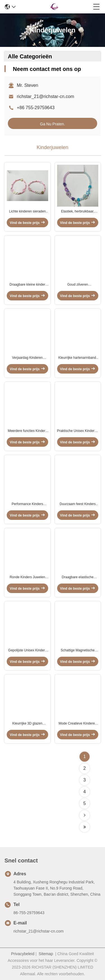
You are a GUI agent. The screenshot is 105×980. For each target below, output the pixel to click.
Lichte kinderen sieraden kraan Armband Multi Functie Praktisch (27, 212)
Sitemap (46, 954)
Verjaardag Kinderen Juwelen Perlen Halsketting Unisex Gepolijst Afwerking (27, 358)
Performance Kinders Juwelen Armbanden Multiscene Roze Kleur (27, 504)
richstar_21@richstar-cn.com (46, 96)
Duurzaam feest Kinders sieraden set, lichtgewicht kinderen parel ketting (78, 504)
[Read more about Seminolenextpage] (85, 815)
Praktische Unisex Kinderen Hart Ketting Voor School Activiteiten (78, 431)
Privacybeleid (23, 954)
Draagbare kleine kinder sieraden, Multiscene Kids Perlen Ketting (27, 285)
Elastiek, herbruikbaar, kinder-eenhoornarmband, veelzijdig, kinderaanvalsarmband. (78, 212)
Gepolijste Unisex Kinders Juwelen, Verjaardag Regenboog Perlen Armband (27, 651)
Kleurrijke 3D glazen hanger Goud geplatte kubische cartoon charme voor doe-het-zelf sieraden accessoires (27, 724)
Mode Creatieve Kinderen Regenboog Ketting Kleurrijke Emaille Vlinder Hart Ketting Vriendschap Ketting (78, 724)
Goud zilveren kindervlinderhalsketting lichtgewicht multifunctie (78, 285)
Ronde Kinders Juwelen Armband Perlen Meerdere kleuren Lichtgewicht (27, 577)
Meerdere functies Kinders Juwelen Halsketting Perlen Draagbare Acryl (27, 431)
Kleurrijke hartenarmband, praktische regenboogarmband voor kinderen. (78, 358)
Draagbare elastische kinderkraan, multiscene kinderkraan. (78, 577)
